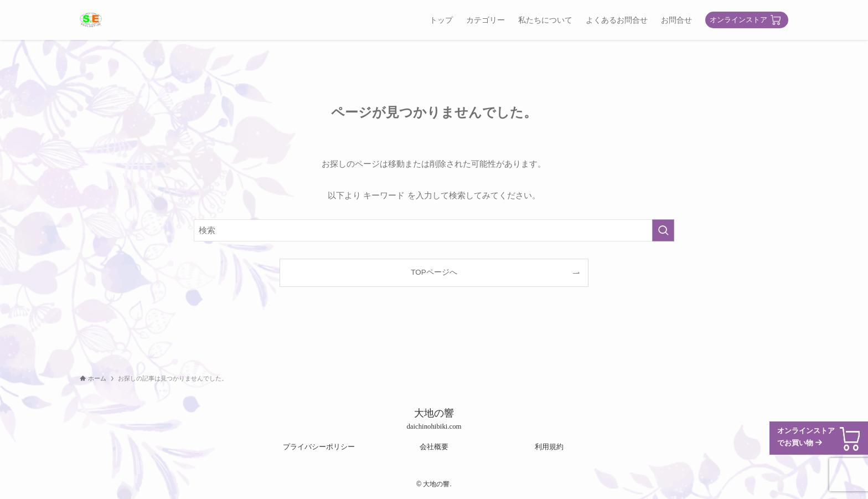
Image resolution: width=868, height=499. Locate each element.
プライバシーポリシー (319, 447)
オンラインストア (738, 20)
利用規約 (549, 447)
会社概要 (434, 447)
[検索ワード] (434, 230)
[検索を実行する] (663, 230)
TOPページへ (434, 272)
